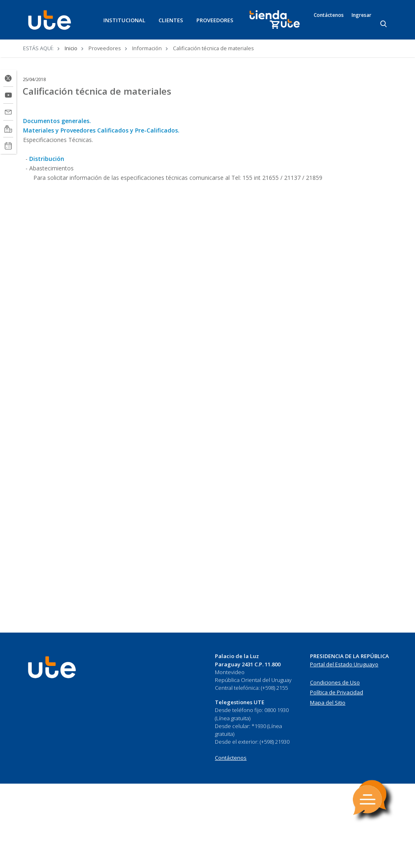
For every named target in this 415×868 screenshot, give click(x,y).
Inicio (71, 48)
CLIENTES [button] (171, 20)
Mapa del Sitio (328, 703)
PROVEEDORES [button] (215, 20)
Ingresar (361, 15)
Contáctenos (329, 15)
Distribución (47, 159)
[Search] (384, 24)
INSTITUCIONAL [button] (124, 20)
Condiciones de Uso (335, 682)
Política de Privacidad (337, 692)
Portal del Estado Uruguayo (344, 664)
